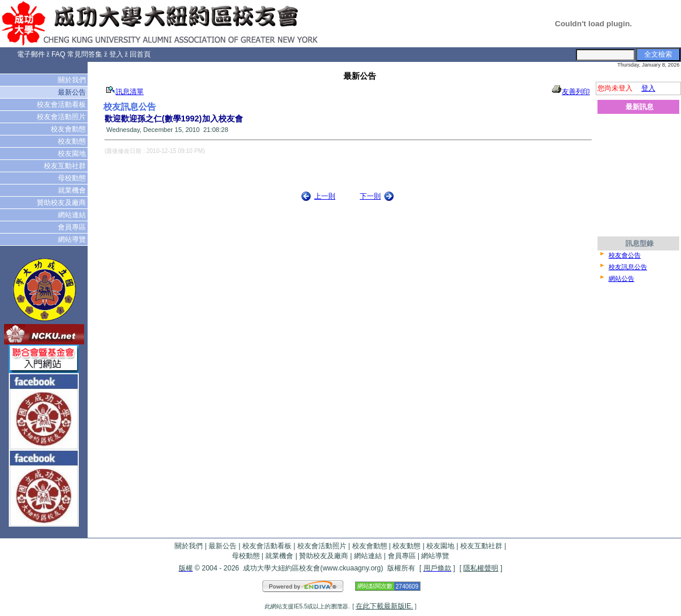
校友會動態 (69, 129)
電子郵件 (31, 54)
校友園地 (73, 154)
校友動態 (73, 141)
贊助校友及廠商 (62, 203)
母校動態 (73, 178)
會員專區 (73, 227)
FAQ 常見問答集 (77, 54)
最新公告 (73, 92)
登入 (116, 54)
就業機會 (73, 190)
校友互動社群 (66, 166)
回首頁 (140, 54)
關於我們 (73, 80)
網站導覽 (73, 239)
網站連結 (73, 215)
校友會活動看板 (62, 105)
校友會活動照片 (62, 117)
